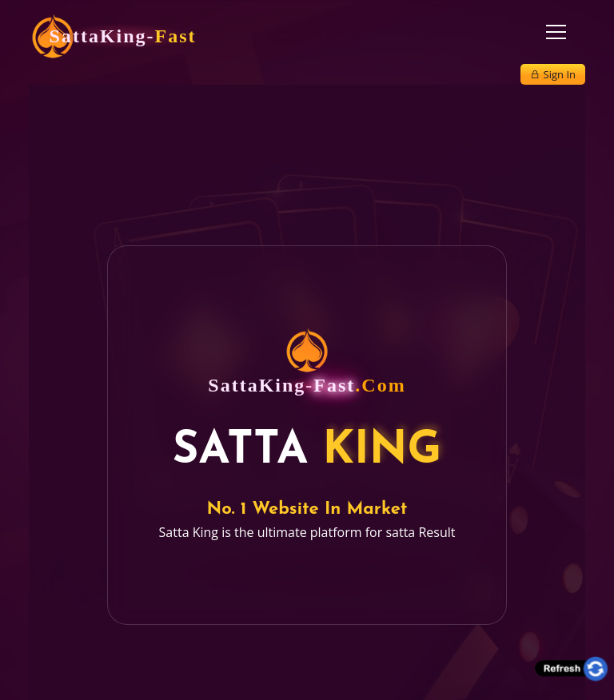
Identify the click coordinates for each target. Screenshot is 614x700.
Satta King (189, 532)
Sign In (553, 74)
